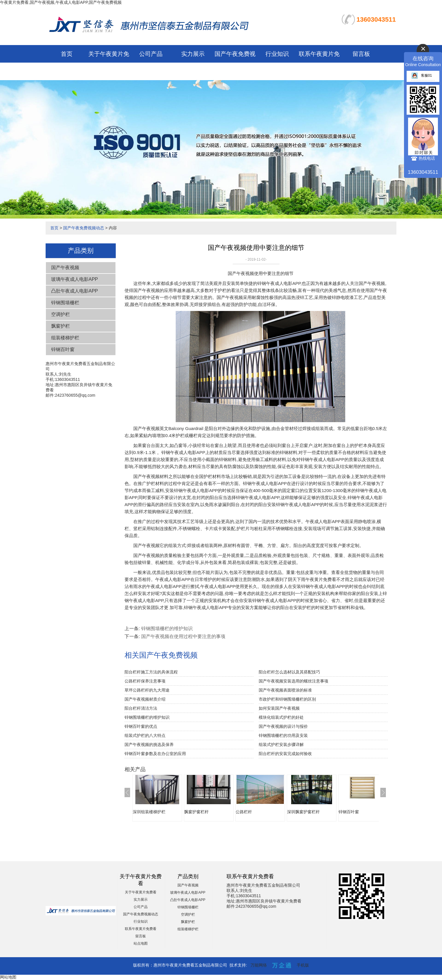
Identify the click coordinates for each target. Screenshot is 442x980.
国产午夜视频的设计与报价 (283, 726)
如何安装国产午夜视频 (279, 708)
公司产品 (151, 54)
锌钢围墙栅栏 (65, 303)
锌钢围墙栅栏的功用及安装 (283, 735)
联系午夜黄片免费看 (141, 929)
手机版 (303, 965)
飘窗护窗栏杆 (196, 812)
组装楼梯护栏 (65, 338)
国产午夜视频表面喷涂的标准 (285, 690)
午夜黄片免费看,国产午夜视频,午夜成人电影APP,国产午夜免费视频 (61, 2)
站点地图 (141, 943)
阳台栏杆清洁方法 (141, 708)
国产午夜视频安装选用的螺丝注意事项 (293, 681)
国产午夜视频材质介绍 (145, 699)
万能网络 (259, 965)
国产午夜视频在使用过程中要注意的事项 (183, 636)
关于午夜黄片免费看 (141, 892)
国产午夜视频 (65, 268)
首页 (67, 54)
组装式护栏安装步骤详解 (281, 745)
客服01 (422, 75)
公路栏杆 (244, 812)
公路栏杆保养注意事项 (145, 681)
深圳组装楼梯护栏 (149, 812)
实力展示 (193, 54)
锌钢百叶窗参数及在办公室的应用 (155, 754)
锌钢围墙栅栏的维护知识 (167, 629)
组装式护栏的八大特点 (145, 735)
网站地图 (8, 977)
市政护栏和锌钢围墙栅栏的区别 (287, 699)
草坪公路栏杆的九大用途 (147, 690)
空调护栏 (61, 314)
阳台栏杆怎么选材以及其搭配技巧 (289, 672)
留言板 (361, 54)
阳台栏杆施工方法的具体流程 (151, 672)
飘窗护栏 (61, 326)
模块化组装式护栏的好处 (281, 717)
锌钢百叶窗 (63, 349)
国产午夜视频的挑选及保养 (149, 745)
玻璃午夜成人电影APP (75, 279)
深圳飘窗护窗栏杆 (303, 812)
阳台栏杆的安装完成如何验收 (285, 754)
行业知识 (277, 54)
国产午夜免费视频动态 (84, 228)
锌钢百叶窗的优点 (141, 726)
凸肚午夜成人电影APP (75, 291)
